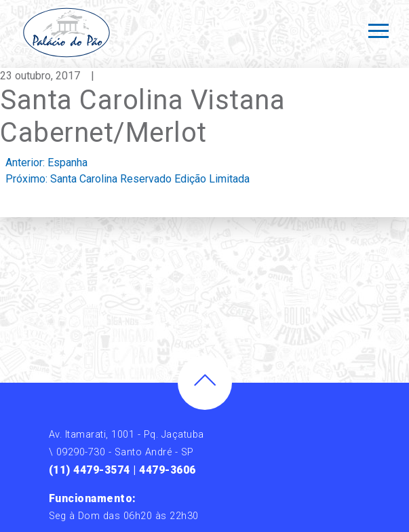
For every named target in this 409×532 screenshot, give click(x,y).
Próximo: (128, 179)
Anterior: (46, 163)
